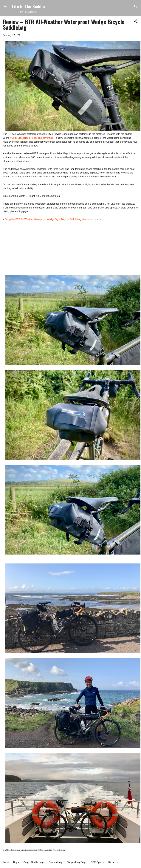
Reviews (113, 862)
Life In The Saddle (28, 6)
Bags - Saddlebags (34, 862)
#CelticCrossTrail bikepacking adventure (32, 138)
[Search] (136, 7)
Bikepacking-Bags (76, 862)
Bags (16, 862)
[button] (136, 21)
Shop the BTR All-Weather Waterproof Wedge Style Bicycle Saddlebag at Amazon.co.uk (52, 219)
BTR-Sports (97, 862)
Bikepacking (55, 862)
